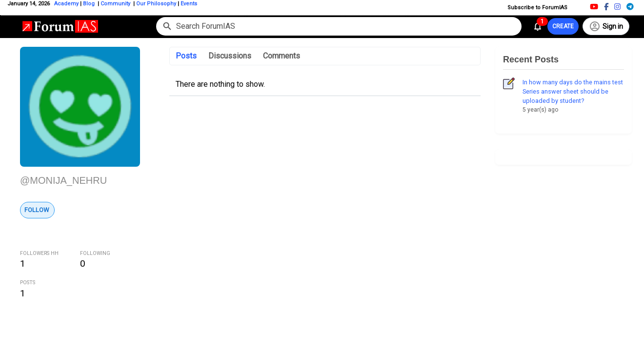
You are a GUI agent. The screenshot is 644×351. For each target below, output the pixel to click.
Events (188, 4)
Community (116, 4)
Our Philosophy (155, 4)
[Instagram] (617, 7)
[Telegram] (630, 7)
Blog (90, 4)
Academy (66, 4)
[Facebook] (606, 7)
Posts (186, 56)
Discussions (230, 56)
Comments (282, 56)
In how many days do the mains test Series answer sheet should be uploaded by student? (573, 91)
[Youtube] (594, 7)
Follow (37, 210)
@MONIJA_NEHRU (63, 180)
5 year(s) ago (540, 110)
